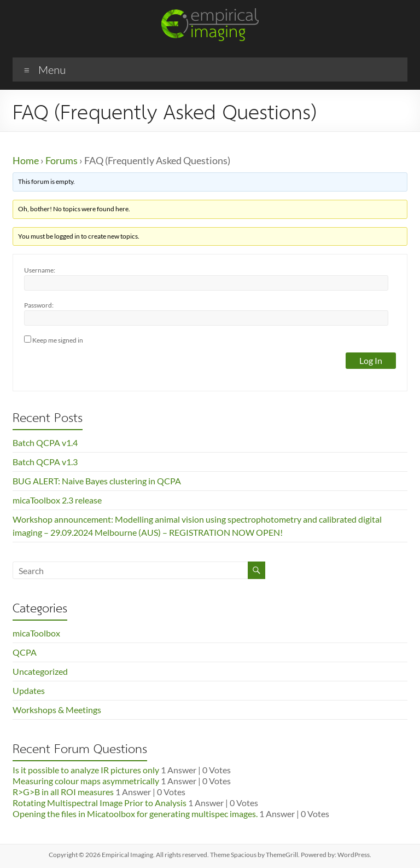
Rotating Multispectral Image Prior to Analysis (100, 803)
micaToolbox (36, 633)
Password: (39, 305)
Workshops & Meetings (57, 710)
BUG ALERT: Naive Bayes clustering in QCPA (97, 481)
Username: (40, 270)
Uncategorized (40, 671)
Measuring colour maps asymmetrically (86, 781)
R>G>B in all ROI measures (63, 792)
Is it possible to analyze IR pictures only (86, 770)
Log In (371, 360)
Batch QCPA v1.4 (45, 442)
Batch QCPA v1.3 (45, 462)
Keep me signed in (58, 340)
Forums (62, 160)
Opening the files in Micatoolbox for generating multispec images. (135, 814)
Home (26, 160)
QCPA (25, 652)
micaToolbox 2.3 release (57, 500)
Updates (29, 690)
